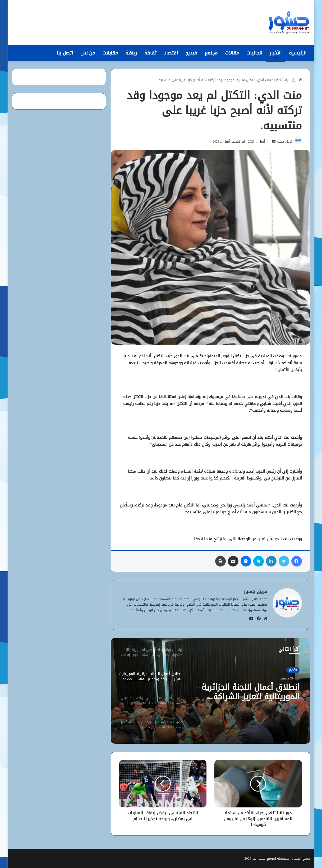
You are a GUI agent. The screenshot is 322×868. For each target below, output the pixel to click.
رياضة (131, 53)
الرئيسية (298, 53)
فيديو (191, 53)
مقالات (232, 53)
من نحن (88, 53)
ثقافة (150, 53)
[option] (210, 691)
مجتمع (211, 53)
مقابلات (110, 53)
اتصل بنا (65, 53)
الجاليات (254, 53)
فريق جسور (284, 141)
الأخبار (276, 53)
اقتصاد (171, 53)
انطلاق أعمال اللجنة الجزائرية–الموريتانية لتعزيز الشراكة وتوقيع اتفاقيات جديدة (249, 692)
